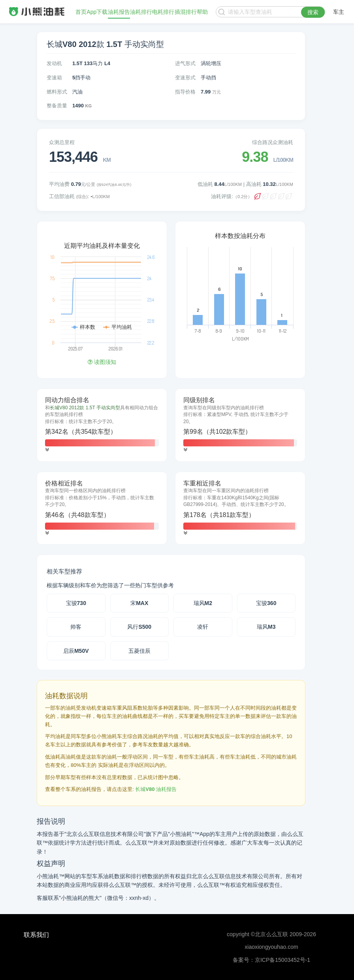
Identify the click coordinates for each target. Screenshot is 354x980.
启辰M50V (76, 651)
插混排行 (186, 12)
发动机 (54, 63)
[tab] (102, 425)
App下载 (97, 12)
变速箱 (54, 78)
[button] (47, 450)
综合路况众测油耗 (273, 142)
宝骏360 (266, 603)
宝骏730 (76, 603)
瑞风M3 (266, 627)
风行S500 (139, 627)
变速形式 (185, 78)
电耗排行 (163, 12)
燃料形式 (57, 92)
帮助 (202, 12)
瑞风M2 (203, 603)
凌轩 (203, 627)
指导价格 (185, 92)
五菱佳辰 (139, 651)
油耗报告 (119, 12)
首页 (81, 12)
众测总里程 (62, 142)
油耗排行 (141, 12)
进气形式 (185, 63)
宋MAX (139, 603)
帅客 (76, 627)
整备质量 (57, 106)
